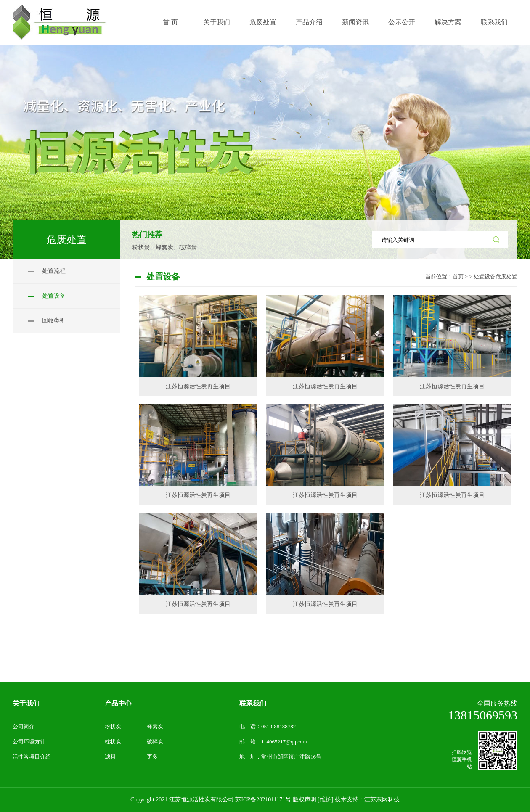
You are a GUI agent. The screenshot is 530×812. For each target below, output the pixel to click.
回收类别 (54, 321)
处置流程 (54, 271)
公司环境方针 (29, 742)
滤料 (110, 757)
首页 (458, 276)
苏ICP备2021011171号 (263, 800)
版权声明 (305, 800)
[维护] (325, 800)
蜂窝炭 (155, 726)
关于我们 (26, 703)
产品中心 (118, 703)
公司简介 (24, 726)
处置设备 (54, 296)
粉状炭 (113, 726)
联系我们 (253, 703)
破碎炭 (155, 742)
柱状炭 (113, 742)
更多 (152, 757)
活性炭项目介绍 (32, 757)
